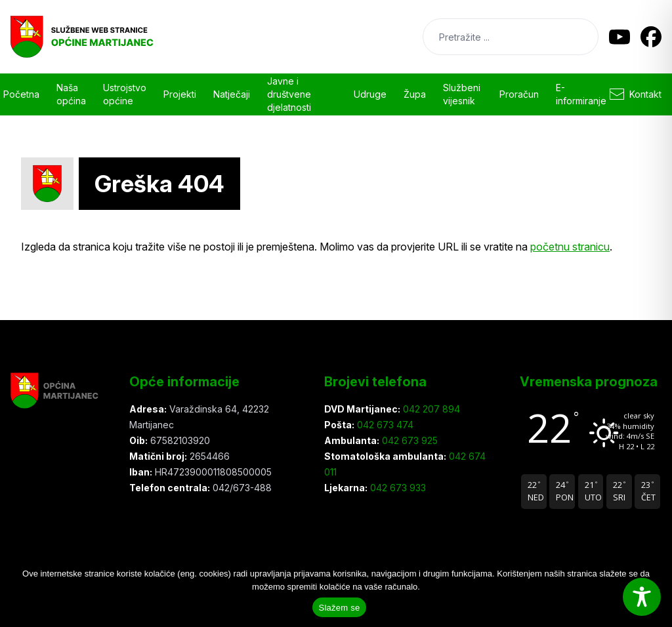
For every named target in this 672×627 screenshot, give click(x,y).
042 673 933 (397, 488)
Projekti (180, 94)
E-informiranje (581, 94)
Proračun (519, 94)
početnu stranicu (570, 247)
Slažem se (340, 608)
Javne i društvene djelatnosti (289, 94)
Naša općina (71, 94)
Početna (21, 94)
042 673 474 (384, 425)
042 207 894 (430, 409)
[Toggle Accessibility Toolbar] (642, 597)
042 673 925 (409, 440)
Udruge (370, 94)
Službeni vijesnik (462, 94)
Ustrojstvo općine (125, 94)
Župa (415, 94)
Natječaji (232, 94)
